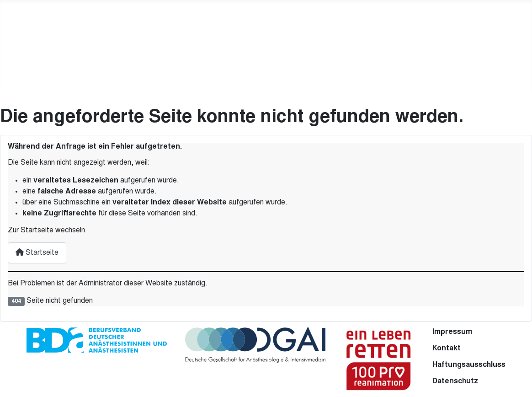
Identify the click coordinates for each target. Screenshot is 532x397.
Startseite (37, 252)
